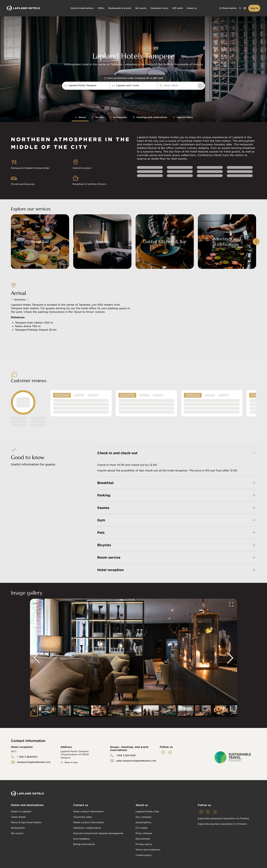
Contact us (81, 805)
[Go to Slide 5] (99, 710)
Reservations (228, 8)
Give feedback (82, 839)
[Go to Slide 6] (116, 710)
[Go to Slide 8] (151, 710)
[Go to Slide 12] (220, 710)
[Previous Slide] (37, 658)
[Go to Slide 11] (203, 710)
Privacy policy (144, 844)
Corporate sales (83, 817)
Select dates (169, 86)
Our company (143, 817)
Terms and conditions (148, 850)
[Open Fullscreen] (231, 604)
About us (142, 805)
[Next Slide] (230, 658)
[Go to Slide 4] (81, 710)
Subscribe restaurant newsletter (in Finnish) (223, 819)
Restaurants (18, 828)
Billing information (84, 844)
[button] (133, 658)
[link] (201, 86)
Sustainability (143, 822)
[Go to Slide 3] (64, 710)
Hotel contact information (88, 812)
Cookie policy (144, 855)
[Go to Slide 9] (168, 710)
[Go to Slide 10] (186, 710)
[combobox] (98, 86)
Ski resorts (17, 833)
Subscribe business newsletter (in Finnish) (222, 824)
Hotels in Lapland (21, 812)
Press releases (144, 833)
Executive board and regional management (98, 833)
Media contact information (89, 822)
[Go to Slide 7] (133, 710)
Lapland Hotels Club (147, 812)
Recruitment (143, 839)
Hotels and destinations (27, 805)
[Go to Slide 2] (47, 710)
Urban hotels (18, 817)
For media (142, 828)
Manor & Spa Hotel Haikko (26, 822)
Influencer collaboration (87, 828)
